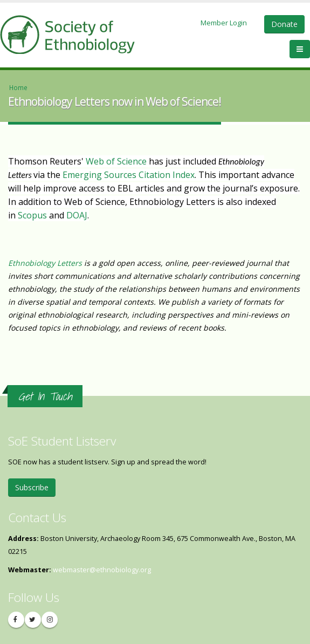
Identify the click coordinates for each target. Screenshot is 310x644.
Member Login (224, 23)
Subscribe (32, 487)
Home (18, 87)
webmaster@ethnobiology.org (102, 570)
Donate (284, 24)
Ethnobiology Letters (45, 263)
